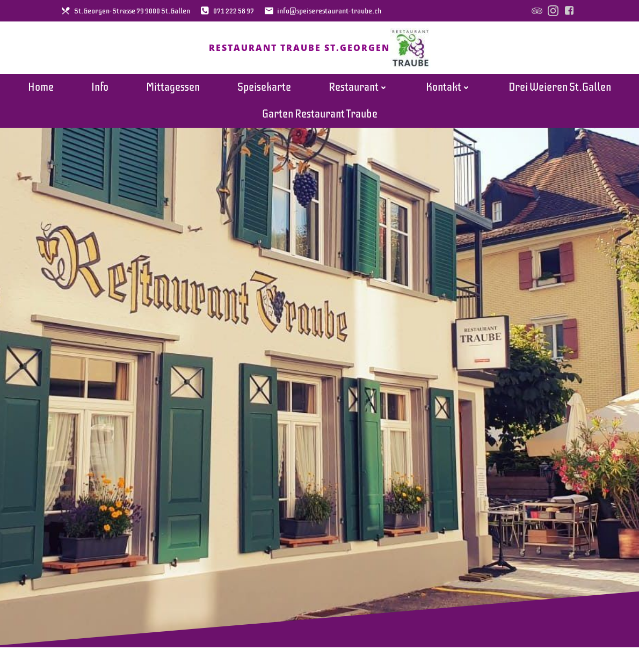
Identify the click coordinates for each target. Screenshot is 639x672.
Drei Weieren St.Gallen (560, 91)
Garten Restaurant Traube (320, 118)
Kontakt (448, 91)
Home (41, 91)
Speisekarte (264, 91)
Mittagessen (173, 91)
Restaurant (358, 91)
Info (100, 91)
